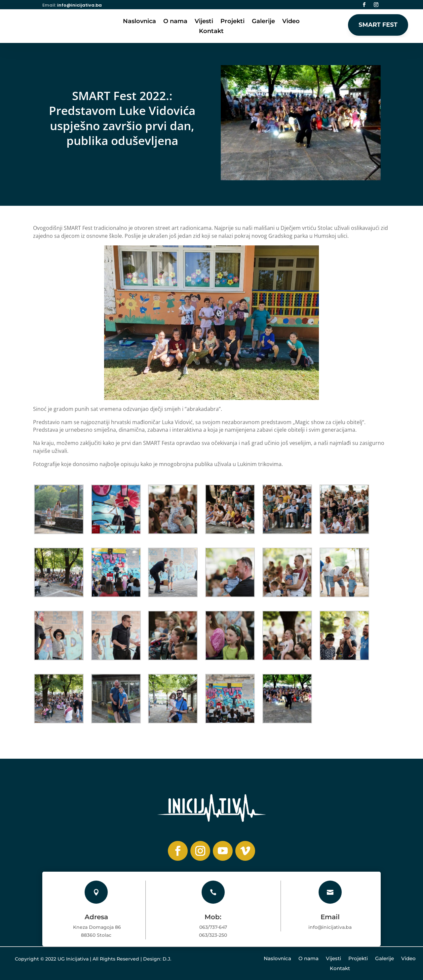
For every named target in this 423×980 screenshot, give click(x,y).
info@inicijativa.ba (79, 5)
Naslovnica (139, 22)
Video (291, 22)
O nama (175, 22)
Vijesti (204, 22)
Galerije (263, 22)
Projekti (232, 22)
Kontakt (211, 32)
